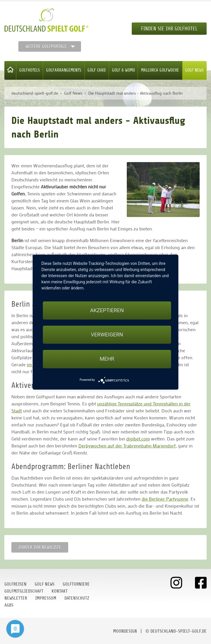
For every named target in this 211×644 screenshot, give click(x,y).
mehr (107, 359)
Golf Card (97, 70)
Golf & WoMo (123, 70)
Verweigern (107, 335)
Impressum (46, 598)
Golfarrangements (64, 70)
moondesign (125, 631)
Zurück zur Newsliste (40, 547)
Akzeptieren (107, 310)
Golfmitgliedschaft (24, 591)
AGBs (9, 605)
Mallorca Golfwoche (160, 70)
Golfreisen (15, 584)
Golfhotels (30, 70)
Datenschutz (77, 598)
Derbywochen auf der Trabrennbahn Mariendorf (127, 446)
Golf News (194, 70)
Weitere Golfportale (46, 46)
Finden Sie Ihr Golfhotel (169, 29)
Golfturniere (76, 584)
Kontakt (60, 591)
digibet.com (138, 439)
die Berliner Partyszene (165, 499)
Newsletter (16, 598)
